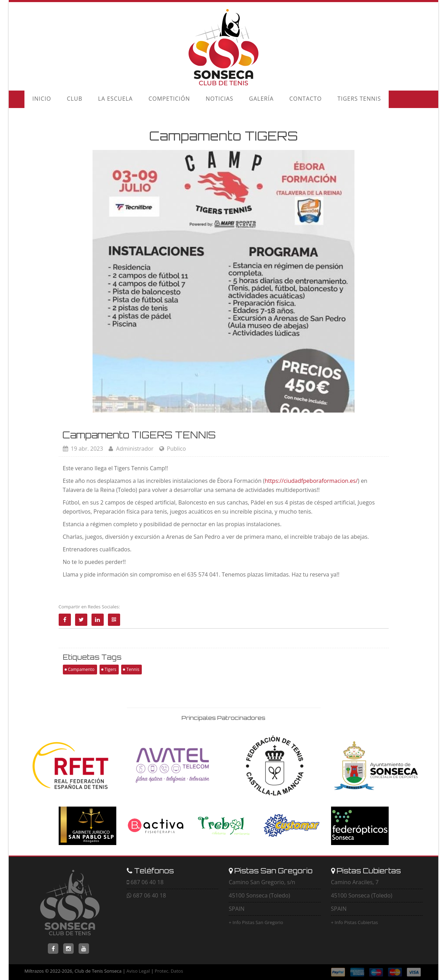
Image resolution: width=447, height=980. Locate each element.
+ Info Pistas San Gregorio (256, 922)
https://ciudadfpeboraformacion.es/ (311, 481)
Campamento (81, 669)
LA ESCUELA (102, 99)
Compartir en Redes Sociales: (89, 607)
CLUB (67, 99)
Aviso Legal (138, 971)
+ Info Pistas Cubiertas (355, 922)
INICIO (39, 99)
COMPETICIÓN (151, 99)
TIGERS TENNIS (320, 99)
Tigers (111, 669)
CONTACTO (272, 99)
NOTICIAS (196, 99)
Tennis (133, 669)
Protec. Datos (169, 971)
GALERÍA (233, 99)
